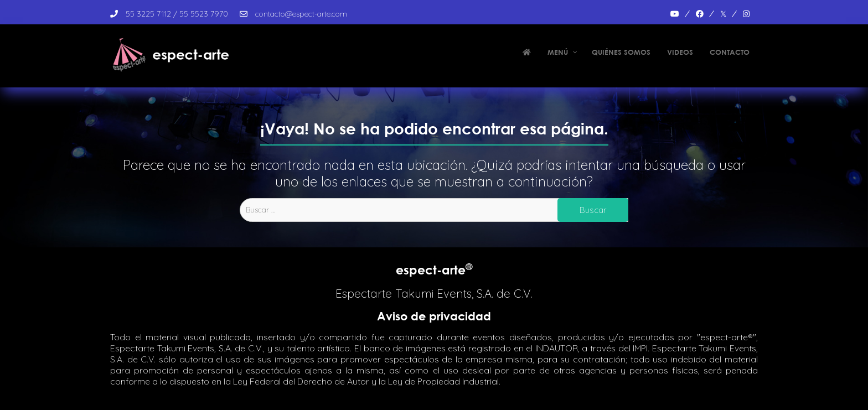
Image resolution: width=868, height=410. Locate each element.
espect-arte (434, 270)
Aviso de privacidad (434, 316)
